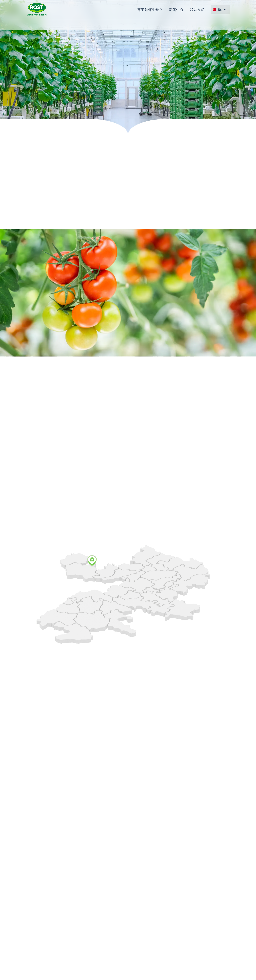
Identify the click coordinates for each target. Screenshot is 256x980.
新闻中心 (176, 10)
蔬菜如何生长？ (150, 10)
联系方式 (197, 10)
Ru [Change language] (220, 10)
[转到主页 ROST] (37, 10)
